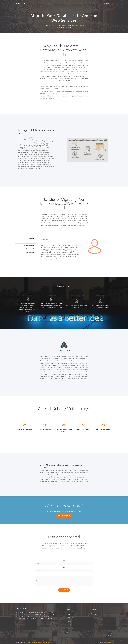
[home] (22, 3)
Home (69, 615)
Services (69, 622)
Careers (69, 633)
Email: (64, 568)
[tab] (26, 238)
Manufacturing (71, 626)
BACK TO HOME (108, 3)
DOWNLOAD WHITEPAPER (64, 516)
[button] (71, 619)
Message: (64, 575)
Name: (64, 560)
